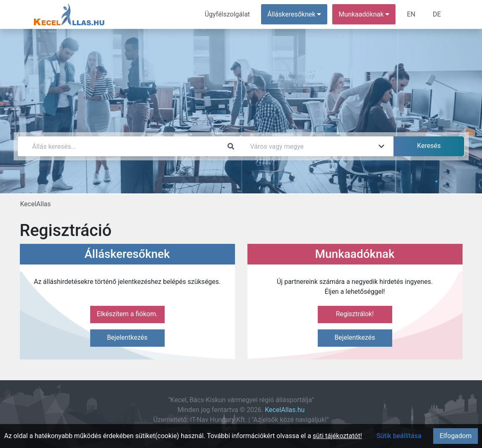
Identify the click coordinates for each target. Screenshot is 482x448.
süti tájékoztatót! (337, 436)
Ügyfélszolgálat (227, 14)
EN (411, 14)
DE (437, 14)
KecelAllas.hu (285, 410)
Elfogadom (456, 436)
